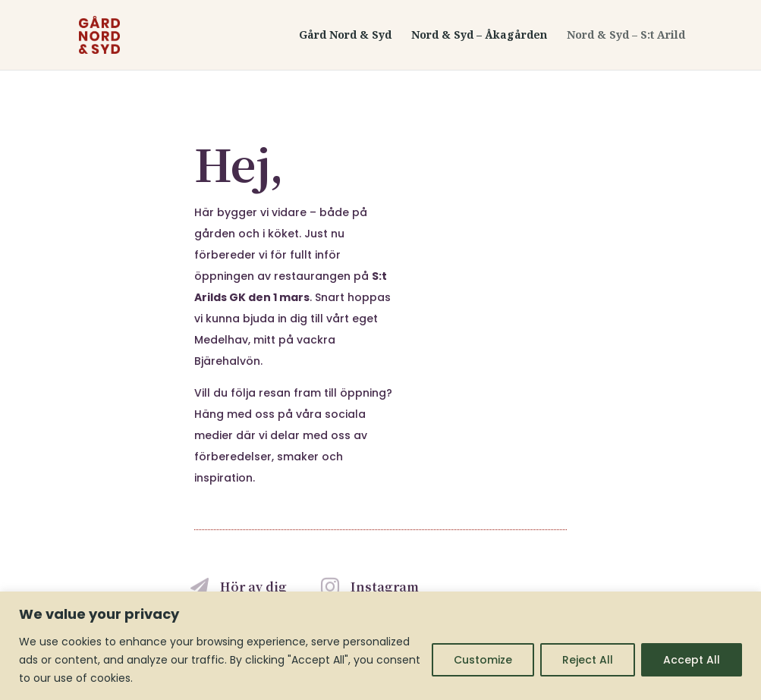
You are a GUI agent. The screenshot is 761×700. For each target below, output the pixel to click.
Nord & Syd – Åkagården (479, 36)
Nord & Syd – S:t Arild (626, 36)
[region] (380, 646)
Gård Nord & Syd (345, 36)
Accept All (692, 660)
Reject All (588, 660)
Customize (483, 660)
